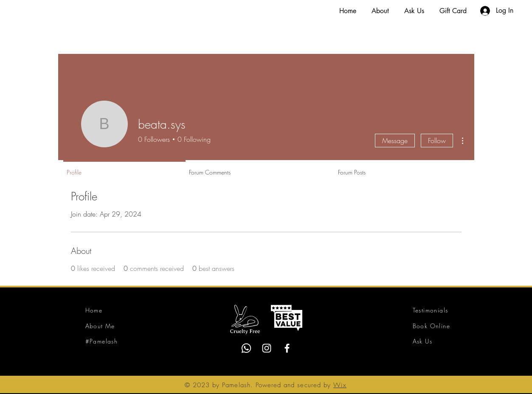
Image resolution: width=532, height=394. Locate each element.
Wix (340, 385)
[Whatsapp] (246, 348)
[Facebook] (287, 348)
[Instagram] (267, 348)
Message (395, 141)
